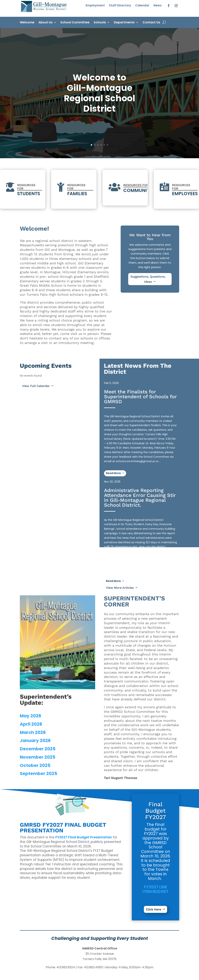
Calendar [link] (142, 6)
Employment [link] (95, 6)
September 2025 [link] (39, 774)
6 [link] (108, 145)
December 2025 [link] (38, 749)
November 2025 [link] (38, 757)
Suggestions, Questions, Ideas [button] (148, 279)
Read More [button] (113, 581)
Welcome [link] (27, 23)
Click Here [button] (153, 909)
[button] (169, 6)
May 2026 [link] (30, 716)
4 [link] (101, 145)
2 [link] (95, 145)
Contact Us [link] (151, 23)
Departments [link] (124, 23)
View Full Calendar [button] (36, 386)
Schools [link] (100, 23)
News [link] (158, 6)
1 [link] (91, 145)
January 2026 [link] (35, 741)
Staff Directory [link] (120, 6)
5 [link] (104, 145)
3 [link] (98, 145)
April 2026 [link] (31, 724)
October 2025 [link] (35, 765)
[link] (44, 12)
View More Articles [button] (120, 588)
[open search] (164, 22)
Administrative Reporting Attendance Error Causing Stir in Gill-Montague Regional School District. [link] (140, 498)
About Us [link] (46, 23)
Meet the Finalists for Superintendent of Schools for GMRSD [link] (140, 397)
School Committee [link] (75, 23)
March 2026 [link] (33, 732)
